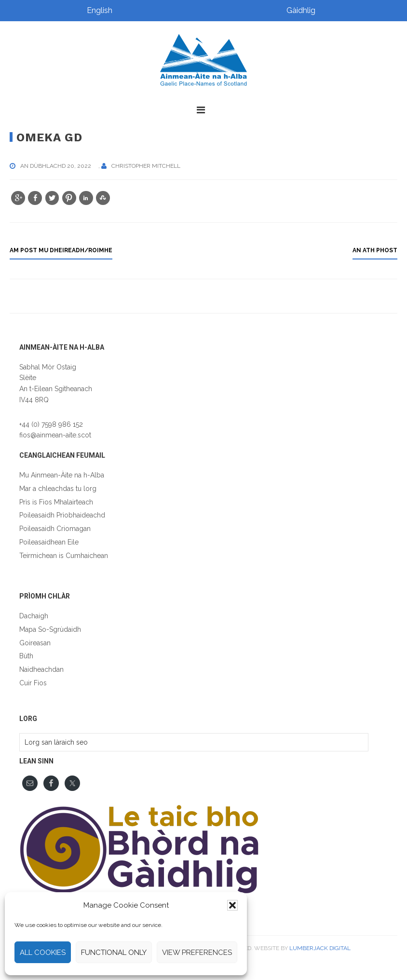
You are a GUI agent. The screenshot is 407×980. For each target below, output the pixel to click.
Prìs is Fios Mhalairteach (56, 502)
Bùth (26, 656)
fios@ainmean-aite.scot (55, 435)
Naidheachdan (41, 669)
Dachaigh (34, 616)
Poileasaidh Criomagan (55, 529)
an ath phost (375, 250)
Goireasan (35, 643)
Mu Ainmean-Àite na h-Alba (62, 475)
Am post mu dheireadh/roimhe (61, 250)
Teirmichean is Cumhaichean (64, 556)
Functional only (114, 953)
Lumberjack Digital (320, 948)
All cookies (43, 953)
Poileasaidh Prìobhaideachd (62, 515)
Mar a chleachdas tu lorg (58, 489)
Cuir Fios (33, 683)
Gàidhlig (301, 10)
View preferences (197, 953)
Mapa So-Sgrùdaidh (50, 629)
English (100, 10)
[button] (232, 905)
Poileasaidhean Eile (49, 542)
